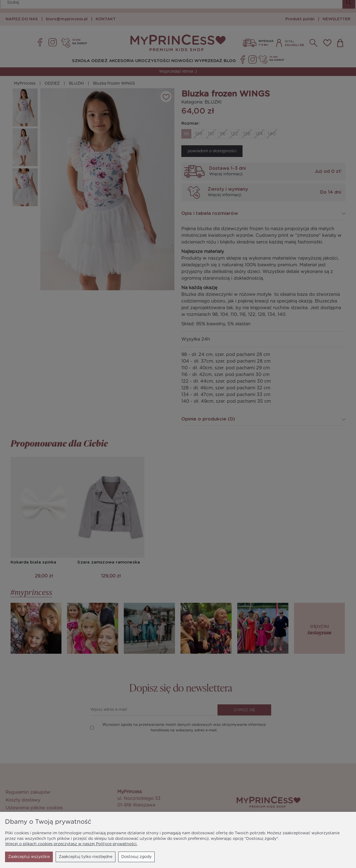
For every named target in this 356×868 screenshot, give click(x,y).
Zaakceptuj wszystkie (131, 857)
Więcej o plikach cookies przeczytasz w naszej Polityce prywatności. (71, 844)
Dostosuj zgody (86, 857)
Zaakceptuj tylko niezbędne (35, 857)
